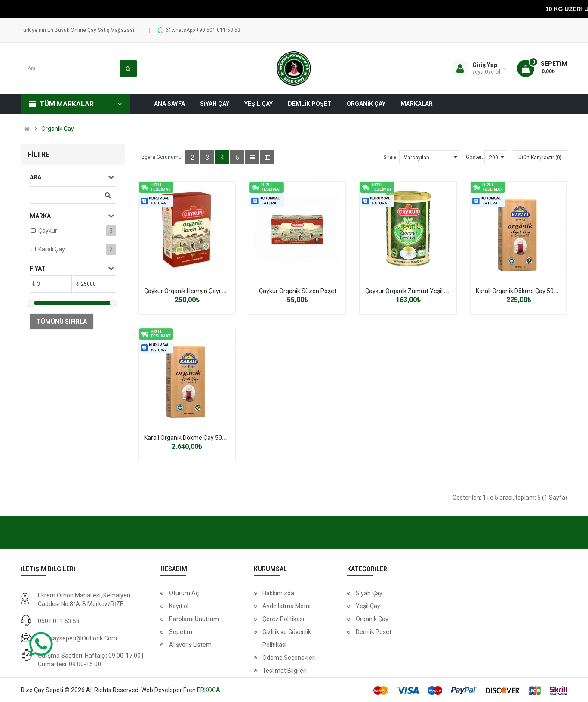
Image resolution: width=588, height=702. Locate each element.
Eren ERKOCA (202, 690)
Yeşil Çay (368, 606)
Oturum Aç (184, 593)
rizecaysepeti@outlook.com (77, 638)
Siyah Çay (369, 593)
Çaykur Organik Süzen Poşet (298, 291)
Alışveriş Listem (190, 645)
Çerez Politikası (283, 619)
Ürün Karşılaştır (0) (540, 158)
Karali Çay (52, 249)
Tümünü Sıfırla (62, 322)
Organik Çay (58, 129)
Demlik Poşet (374, 632)
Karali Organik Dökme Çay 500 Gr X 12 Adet (202, 438)
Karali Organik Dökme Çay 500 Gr (520, 291)
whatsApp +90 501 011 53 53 (203, 30)
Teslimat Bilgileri (285, 671)
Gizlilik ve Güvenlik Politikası (287, 638)
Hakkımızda (278, 593)
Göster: (474, 157)
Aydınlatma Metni (286, 606)
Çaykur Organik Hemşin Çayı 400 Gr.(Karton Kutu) (210, 291)
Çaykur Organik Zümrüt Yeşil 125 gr (413, 291)
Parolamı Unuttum (194, 619)
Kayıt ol (179, 606)
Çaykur (48, 231)
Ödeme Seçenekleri (289, 658)
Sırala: (391, 157)
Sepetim (181, 632)
